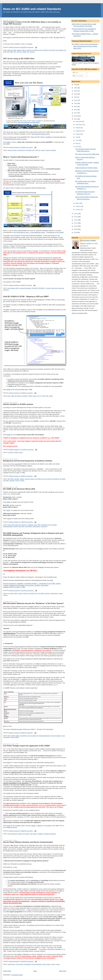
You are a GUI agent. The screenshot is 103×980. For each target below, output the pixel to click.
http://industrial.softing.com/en (41, 134)
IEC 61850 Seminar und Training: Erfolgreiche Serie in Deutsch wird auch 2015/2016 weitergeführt (33, 534)
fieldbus (19, 50)
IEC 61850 (10, 52)
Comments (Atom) (17, 975)
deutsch (12, 593)
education (17, 479)
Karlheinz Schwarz (89, 241)
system (58, 964)
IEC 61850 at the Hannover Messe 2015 (19, 489)
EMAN (13, 736)
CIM (8, 479)
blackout (20, 834)
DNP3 (15, 50)
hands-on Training (12, 150)
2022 (76, 97)
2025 (76, 88)
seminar (43, 150)
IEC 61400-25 (60, 50)
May (77, 143)
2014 (76, 214)
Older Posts (63, 971)
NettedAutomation (8, 526)
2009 (76, 229)
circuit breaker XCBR (13, 288)
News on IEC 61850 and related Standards (32, 9)
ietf (37, 736)
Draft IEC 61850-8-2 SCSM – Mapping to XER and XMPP (26, 296)
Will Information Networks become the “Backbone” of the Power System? (34, 603)
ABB (8, 50)
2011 (76, 223)
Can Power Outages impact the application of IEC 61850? (27, 746)
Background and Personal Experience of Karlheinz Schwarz (28, 461)
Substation (40, 834)
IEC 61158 (52, 50)
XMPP (51, 396)
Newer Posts (7, 971)
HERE (8, 38)
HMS (23, 50)
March (78, 203)
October (78, 128)
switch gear (54, 288)
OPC (15, 52)
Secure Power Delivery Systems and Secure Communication (28, 842)
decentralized (28, 964)
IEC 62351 (10, 452)
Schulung (47, 593)
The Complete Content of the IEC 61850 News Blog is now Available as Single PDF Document (32, 23)
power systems (15, 737)
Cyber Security (19, 964)
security (35, 396)
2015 (76, 119)
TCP (38, 396)
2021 (76, 100)
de (8, 593)
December (79, 121)
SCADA (24, 52)
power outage (33, 834)
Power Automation (56, 736)
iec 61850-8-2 (25, 396)
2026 (76, 85)
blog (11, 50)
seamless (12, 481)
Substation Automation (50, 834)
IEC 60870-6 (46, 50)
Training (48, 150)
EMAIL (30, 44)
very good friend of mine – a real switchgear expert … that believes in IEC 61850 (38, 232)
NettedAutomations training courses (16, 139)
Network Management (45, 736)
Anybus (9, 525)
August (78, 134)
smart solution (36, 526)
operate (48, 288)
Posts (76, 73)
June (77, 140)
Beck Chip (18, 525)
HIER (12, 577)
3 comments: (29, 285)
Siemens (32, 52)
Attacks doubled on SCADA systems (18, 404)
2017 (76, 113)
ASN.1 (9, 396)
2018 (76, 110)
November (79, 125)
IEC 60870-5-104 (37, 50)
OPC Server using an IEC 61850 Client (19, 59)
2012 (76, 220)
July (77, 137)
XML (47, 396)
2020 (76, 103)
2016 (76, 116)
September (79, 131)
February (79, 206)
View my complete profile (79, 313)
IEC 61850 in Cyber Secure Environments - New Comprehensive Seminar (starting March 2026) (85, 46)
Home (35, 971)
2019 (76, 107)
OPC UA (19, 52)
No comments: (30, 47)
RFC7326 (17, 648)
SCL (28, 52)
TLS (41, 396)
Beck (13, 525)
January (78, 209)
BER (13, 396)
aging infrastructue (12, 834)
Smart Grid (21, 526)
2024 (76, 91)
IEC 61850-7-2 (42, 288)
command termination (25, 288)
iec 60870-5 (29, 50)
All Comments (78, 76)
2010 (76, 226)
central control (11, 964)
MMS (30, 396)
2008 (76, 232)
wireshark (53, 150)
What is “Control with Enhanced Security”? (21, 157)
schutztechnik (54, 593)
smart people (28, 526)
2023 (76, 94)
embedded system (32, 525)
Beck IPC (24, 525)
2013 (76, 217)
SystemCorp (44, 526)
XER (44, 396)
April (77, 147)
